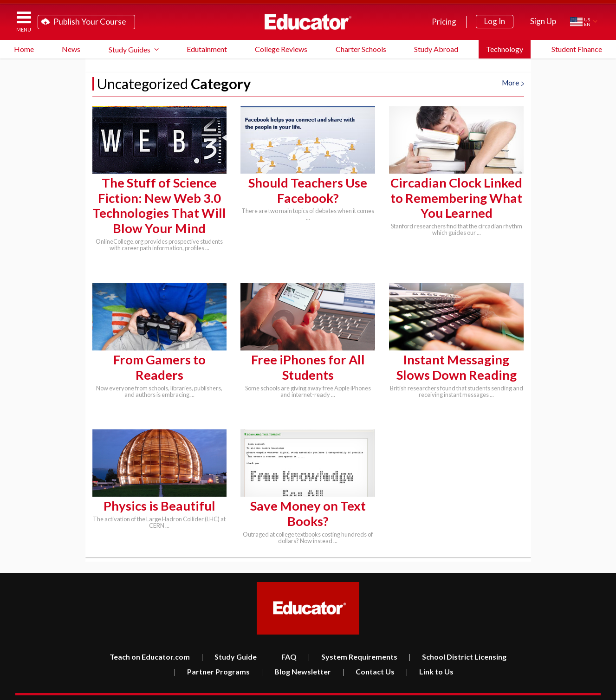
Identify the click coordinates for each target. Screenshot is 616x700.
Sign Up (543, 21)
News (71, 49)
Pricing (444, 22)
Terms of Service (535, 690)
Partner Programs (212, 658)
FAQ (282, 643)
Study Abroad (436, 49)
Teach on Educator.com (150, 643)
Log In (495, 21)
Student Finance (577, 49)
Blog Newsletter (296, 658)
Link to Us (430, 658)
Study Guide (229, 643)
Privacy (569, 690)
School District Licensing (457, 643)
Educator (308, 22)
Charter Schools (361, 49)
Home (24, 49)
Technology (505, 49)
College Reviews (281, 49)
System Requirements (353, 643)
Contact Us (368, 658)
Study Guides (130, 49)
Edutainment (207, 49)
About (592, 690)
